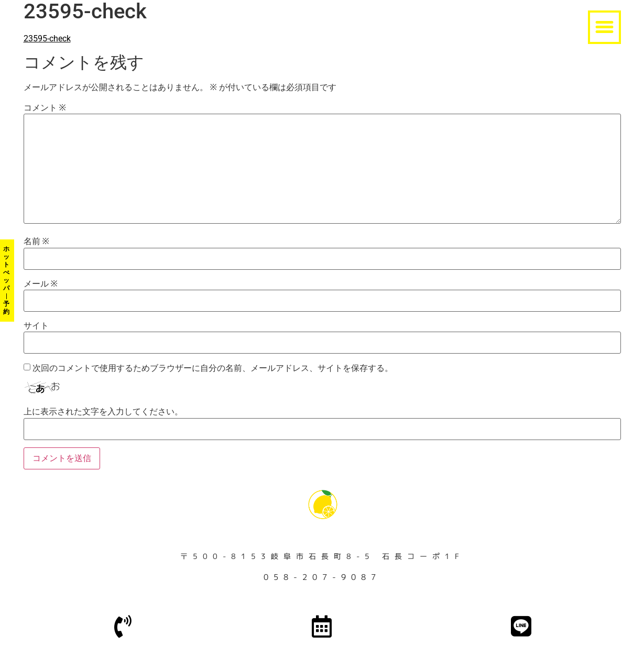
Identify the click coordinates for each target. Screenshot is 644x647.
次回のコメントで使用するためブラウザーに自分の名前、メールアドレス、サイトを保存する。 (213, 368)
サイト (36, 326)
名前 (36, 242)
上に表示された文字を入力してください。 (103, 412)
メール (41, 284)
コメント (45, 108)
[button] (605, 27)
